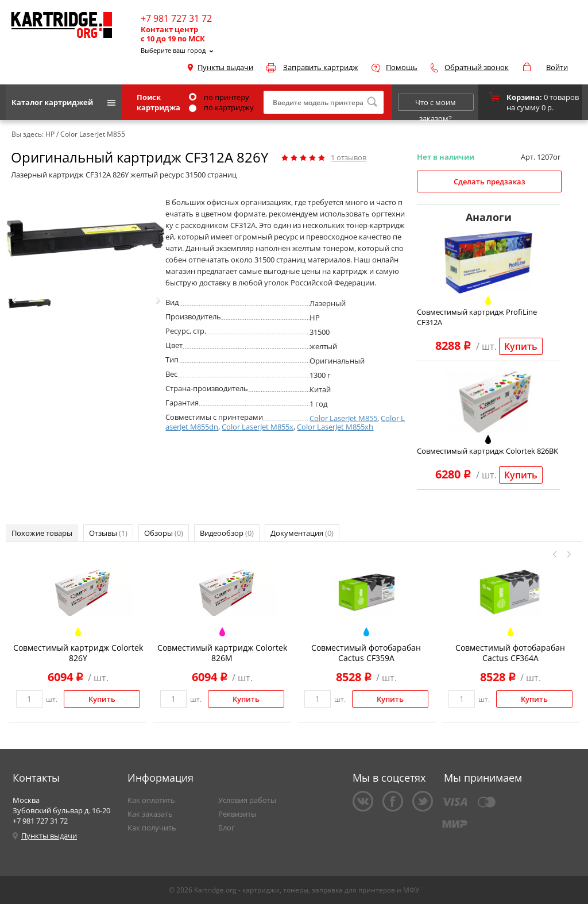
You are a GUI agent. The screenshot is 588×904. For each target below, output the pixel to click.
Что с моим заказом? (436, 104)
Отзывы (108, 533)
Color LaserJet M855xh (335, 427)
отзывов (349, 157)
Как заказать (150, 814)
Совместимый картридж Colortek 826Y (78, 653)
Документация (302, 533)
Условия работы (247, 800)
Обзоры (164, 533)
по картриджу (221, 107)
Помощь (402, 67)
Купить (521, 346)
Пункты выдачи (225, 67)
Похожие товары (42, 533)
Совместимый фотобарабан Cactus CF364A (510, 653)
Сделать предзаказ (490, 181)
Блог (227, 828)
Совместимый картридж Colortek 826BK (488, 451)
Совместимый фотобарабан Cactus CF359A (366, 653)
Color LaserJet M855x (258, 427)
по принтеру (219, 97)
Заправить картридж (321, 67)
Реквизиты (237, 814)
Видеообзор (227, 533)
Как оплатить (151, 800)
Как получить (152, 828)
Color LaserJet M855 (343, 418)
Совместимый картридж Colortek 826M (222, 653)
